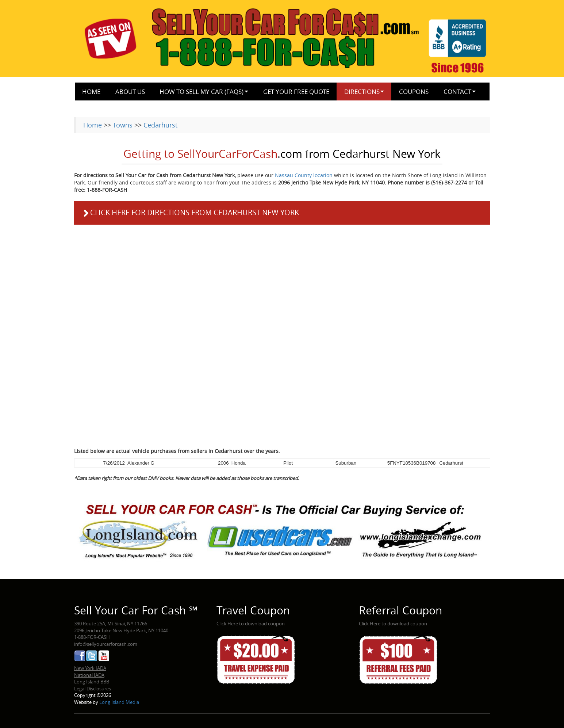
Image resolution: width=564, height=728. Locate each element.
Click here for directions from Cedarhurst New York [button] (190, 213)
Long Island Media (119, 702)
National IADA (89, 675)
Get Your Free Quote (296, 92)
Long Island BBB (92, 682)
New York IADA (90, 668)
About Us (130, 92)
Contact (457, 92)
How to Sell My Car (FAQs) (202, 92)
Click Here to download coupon (251, 624)
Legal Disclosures (93, 689)
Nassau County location (304, 175)
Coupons (414, 92)
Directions (362, 92)
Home (91, 92)
